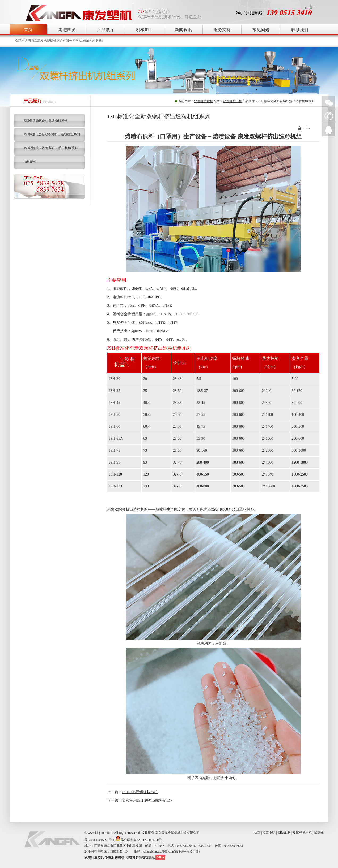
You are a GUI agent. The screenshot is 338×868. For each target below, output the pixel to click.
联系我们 (300, 30)
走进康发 (67, 30)
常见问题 (261, 30)
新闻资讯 (183, 30)
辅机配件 (30, 162)
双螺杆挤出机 (233, 101)
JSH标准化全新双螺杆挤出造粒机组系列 (52, 134)
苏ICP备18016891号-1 (100, 840)
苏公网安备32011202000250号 (141, 840)
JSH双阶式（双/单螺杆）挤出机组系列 (51, 148)
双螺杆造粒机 (204, 101)
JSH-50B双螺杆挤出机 (140, 792)
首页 (28, 30)
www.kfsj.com (97, 833)
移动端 (319, 833)
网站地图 (284, 833)
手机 (329, 116)
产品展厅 (106, 30)
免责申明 (269, 833)
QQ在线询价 (329, 130)
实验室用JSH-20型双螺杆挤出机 (148, 800)
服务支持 (222, 30)
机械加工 (145, 30)
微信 (329, 102)
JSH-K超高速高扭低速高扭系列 (46, 120)
